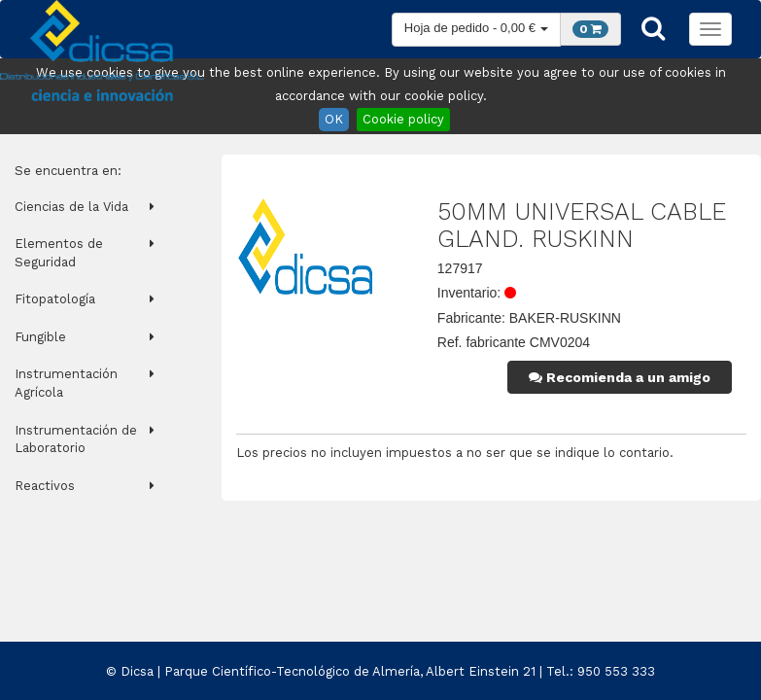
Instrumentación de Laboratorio (76, 439)
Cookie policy (403, 119)
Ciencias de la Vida (71, 207)
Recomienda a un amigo (620, 377)
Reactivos (45, 486)
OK (334, 119)
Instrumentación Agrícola (66, 383)
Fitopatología (55, 299)
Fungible (40, 337)
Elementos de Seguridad (59, 253)
